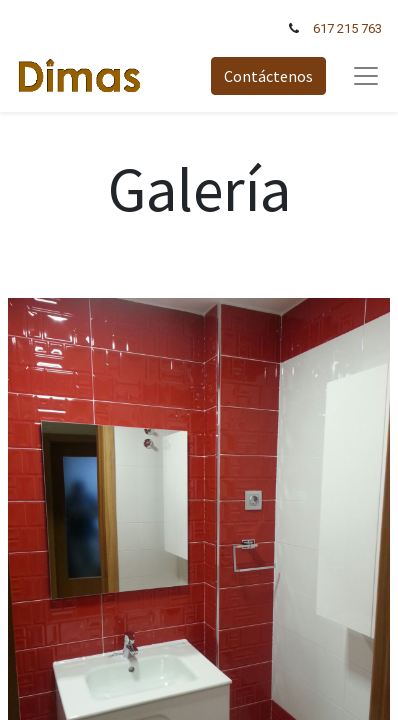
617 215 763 (347, 28)
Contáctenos (268, 76)
